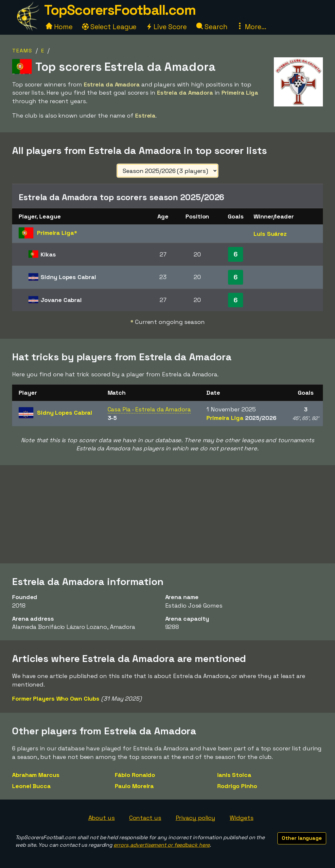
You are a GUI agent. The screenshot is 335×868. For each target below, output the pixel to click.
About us (102, 818)
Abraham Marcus (36, 775)
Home (59, 27)
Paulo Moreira (134, 786)
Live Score (166, 27)
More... (251, 27)
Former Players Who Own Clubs (56, 698)
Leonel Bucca (31, 786)
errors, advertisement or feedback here (162, 845)
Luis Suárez (270, 234)
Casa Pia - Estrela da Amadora (149, 409)
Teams (22, 51)
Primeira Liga (241, 418)
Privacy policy (196, 818)
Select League (109, 27)
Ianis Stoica (234, 775)
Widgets (241, 818)
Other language (302, 838)
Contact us (145, 818)
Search (212, 27)
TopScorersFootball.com (120, 10)
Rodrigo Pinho (237, 786)
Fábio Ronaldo (135, 775)
